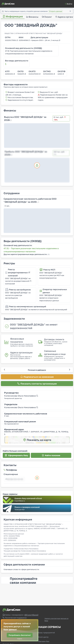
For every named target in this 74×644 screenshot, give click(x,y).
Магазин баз (44, 641)
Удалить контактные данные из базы (56, 620)
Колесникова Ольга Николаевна (21, 396)
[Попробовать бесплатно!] (20, 635)
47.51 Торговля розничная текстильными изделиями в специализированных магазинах (29, 52)
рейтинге (42, 370)
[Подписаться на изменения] (37, 377)
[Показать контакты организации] (37, 384)
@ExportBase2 (31, 615)
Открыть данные (56, 11)
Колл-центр (43, 637)
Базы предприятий (47, 633)
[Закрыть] (70, 11)
